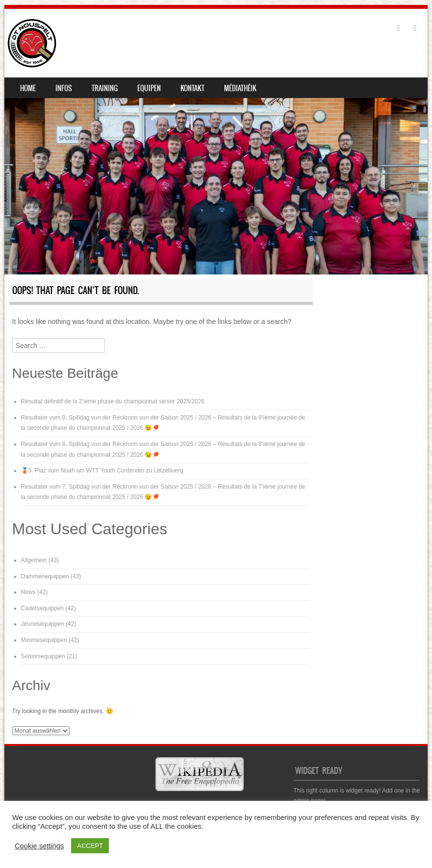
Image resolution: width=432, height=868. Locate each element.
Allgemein (34, 560)
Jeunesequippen (43, 624)
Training (105, 88)
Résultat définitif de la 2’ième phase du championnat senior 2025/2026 (113, 401)
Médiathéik (240, 88)
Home (28, 88)
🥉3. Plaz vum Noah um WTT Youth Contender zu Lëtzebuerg (102, 471)
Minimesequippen (44, 640)
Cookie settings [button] (39, 846)
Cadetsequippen (42, 608)
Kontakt (192, 88)
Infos (64, 88)
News (28, 592)
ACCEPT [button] (90, 846)
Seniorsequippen (43, 656)
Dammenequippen (45, 576)
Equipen (149, 88)
